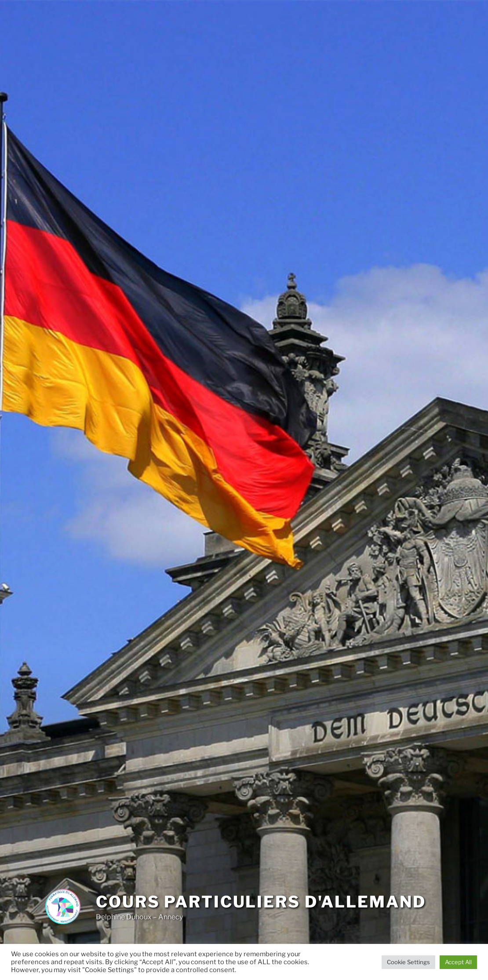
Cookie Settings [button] (408, 962)
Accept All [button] (458, 962)
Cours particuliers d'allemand (261, 902)
